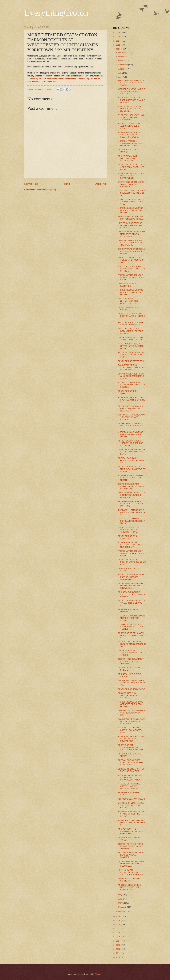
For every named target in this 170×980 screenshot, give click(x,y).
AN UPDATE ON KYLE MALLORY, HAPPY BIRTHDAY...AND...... (128, 158)
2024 (118, 41)
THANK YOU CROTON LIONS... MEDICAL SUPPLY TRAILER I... (132, 823)
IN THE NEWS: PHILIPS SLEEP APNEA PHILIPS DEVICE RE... (132, 603)
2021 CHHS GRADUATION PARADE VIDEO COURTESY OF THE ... (132, 269)
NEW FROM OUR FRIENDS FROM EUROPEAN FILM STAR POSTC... (130, 225)
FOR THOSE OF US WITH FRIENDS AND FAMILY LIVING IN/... (129, 109)
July (120, 73)
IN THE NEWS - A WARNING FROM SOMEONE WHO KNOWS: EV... (130, 586)
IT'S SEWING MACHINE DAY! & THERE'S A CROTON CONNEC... (132, 618)
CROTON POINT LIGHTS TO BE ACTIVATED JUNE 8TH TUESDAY (130, 846)
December (123, 52)
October (122, 61)
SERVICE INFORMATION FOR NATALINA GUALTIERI (131, 770)
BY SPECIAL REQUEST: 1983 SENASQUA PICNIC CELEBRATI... (131, 117)
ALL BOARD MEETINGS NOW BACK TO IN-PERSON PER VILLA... (131, 83)
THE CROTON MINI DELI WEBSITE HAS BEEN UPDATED (129, 126)
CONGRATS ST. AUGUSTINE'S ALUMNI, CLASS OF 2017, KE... (131, 713)
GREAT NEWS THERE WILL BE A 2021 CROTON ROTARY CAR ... (132, 452)
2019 (118, 920)
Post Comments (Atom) (46, 190)
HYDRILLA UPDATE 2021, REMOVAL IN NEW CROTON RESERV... (132, 385)
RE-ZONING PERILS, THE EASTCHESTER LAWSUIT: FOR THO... (131, 504)
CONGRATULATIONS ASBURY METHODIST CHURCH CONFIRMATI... (131, 234)
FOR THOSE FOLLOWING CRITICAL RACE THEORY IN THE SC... (132, 521)
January (122, 911)
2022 (118, 45)
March (121, 903)
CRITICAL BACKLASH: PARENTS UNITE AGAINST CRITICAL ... (131, 460)
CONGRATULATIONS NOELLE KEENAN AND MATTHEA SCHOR (131, 251)
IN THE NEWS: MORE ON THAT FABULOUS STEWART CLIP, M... (132, 469)
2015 (118, 937)
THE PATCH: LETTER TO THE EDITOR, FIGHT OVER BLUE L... (132, 512)
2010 (118, 957)
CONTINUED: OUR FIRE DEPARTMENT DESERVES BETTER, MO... (131, 486)
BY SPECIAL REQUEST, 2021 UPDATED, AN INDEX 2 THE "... (131, 400)
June (121, 77)
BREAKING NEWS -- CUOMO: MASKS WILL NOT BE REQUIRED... (131, 864)
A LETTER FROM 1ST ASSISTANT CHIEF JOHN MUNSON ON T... (130, 545)
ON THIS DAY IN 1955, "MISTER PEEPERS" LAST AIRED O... (131, 653)
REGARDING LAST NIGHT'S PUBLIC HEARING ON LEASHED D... (130, 409)
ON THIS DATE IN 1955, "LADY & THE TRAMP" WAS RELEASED (131, 417)
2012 (118, 949)
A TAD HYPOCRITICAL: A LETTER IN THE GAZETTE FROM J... (131, 346)
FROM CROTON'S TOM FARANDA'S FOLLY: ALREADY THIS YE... (128, 530)
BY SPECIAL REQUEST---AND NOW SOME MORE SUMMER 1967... (131, 739)
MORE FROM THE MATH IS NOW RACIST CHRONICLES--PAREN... (130, 778)
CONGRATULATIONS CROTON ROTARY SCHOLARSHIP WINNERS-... (132, 495)
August (122, 69)
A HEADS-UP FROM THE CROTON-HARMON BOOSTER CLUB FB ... (129, 786)
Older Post (101, 184)
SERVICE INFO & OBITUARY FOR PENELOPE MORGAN (131, 218)
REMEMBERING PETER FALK (131, 361)
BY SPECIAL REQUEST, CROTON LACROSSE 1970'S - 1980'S (132, 562)
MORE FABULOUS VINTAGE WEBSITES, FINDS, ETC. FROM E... (130, 210)
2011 (118, 953)
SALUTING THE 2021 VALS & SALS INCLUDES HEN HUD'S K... (131, 805)
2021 (118, 49)
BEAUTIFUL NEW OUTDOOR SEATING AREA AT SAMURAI (131, 855)
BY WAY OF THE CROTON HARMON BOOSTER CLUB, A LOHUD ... (131, 627)
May (120, 895)
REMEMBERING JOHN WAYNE (132, 689)
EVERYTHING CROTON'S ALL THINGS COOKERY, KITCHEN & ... (131, 184)
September (123, 65)
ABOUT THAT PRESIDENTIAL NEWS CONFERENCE (131, 323)
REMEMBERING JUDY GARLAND (128, 392)
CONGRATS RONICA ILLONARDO (127, 285)
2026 (118, 33)
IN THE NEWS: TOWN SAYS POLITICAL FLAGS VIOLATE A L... (131, 426)
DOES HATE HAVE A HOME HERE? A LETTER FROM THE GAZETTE (130, 243)
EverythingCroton (56, 13)
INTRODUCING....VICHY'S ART (131, 799)
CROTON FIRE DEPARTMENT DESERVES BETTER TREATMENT (131, 661)
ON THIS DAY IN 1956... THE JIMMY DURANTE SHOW (130, 339)
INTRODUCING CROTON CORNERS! (129, 880)
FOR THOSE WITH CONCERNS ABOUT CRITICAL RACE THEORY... (131, 747)
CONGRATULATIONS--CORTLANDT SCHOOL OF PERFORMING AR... (131, 367)
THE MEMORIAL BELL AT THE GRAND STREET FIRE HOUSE (131, 814)
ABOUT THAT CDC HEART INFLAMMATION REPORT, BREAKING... (130, 331)
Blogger (98, 974)
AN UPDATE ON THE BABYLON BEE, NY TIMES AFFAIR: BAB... (131, 831)
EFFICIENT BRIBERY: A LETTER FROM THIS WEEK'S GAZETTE (128, 301)
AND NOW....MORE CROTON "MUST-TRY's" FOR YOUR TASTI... (131, 355)
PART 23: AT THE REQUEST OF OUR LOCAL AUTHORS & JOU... (131, 277)
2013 (118, 945)
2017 (118, 929)
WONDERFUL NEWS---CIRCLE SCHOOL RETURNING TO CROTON (132, 91)
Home (66, 184)
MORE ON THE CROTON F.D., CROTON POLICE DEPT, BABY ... (131, 730)
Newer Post (31, 184)
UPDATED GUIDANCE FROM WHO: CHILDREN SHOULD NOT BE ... (131, 376)
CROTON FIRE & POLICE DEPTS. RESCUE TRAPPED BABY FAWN (131, 762)
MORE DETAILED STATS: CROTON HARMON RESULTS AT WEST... (129, 135)
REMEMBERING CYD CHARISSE (127, 537)
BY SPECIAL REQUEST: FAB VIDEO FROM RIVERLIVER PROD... (131, 167)
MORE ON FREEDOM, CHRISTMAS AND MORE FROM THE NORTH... (130, 143)
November (123, 57)
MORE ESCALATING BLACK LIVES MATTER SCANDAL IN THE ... (132, 644)
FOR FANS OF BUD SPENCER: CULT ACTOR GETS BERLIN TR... (132, 193)
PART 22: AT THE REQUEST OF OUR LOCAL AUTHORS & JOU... (131, 553)
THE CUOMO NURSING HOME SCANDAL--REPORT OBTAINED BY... (131, 577)
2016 (118, 933)
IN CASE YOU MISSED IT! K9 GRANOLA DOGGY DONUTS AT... (132, 683)
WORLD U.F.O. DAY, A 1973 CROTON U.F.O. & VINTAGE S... (131, 316)
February (122, 907)
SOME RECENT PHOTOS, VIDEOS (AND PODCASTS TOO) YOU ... (131, 260)
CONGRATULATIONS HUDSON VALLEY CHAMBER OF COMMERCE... (132, 721)
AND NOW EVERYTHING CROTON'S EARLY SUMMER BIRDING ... (132, 594)
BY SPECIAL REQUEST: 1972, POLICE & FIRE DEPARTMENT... (131, 176)
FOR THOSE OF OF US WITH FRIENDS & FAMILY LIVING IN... (131, 635)
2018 (118, 924)
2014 (118, 941)
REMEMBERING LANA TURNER (128, 151)
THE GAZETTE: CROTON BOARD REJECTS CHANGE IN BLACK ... (131, 100)
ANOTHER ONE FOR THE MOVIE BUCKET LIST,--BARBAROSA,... (129, 887)
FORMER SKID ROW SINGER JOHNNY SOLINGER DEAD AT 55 (131, 202)
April (120, 899)
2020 (118, 916)
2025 (118, 37)
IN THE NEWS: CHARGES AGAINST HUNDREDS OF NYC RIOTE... (130, 443)
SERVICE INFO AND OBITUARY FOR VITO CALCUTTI (129, 695)
